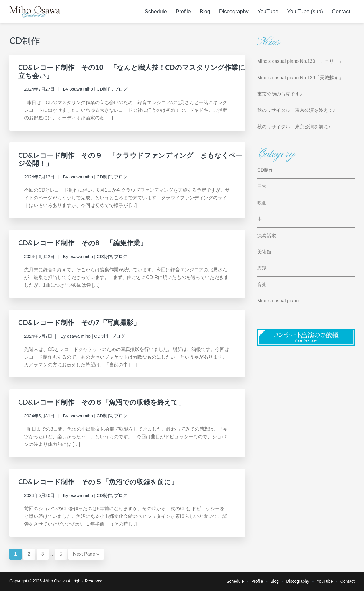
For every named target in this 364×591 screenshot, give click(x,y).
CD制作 (104, 89)
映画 (262, 203)
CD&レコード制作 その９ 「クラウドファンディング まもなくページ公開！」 (130, 159)
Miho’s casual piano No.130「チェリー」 (300, 61)
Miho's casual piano (278, 301)
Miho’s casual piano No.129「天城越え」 (300, 78)
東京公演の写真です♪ (280, 94)
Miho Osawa (55, 581)
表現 (262, 268)
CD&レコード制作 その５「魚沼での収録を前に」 (98, 482)
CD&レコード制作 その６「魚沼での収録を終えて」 (102, 402)
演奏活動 (267, 235)
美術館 (264, 252)
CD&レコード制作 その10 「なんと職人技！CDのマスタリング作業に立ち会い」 (132, 71)
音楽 (262, 284)
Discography (298, 581)
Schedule (235, 581)
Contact (347, 581)
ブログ (121, 89)
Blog (275, 581)
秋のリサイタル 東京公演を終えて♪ (296, 110)
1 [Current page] (18, 553)
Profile (257, 581)
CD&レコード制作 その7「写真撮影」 (79, 322)
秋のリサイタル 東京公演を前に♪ (294, 127)
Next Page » (86, 554)
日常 (262, 187)
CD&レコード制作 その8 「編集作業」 (83, 243)
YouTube (325, 581)
